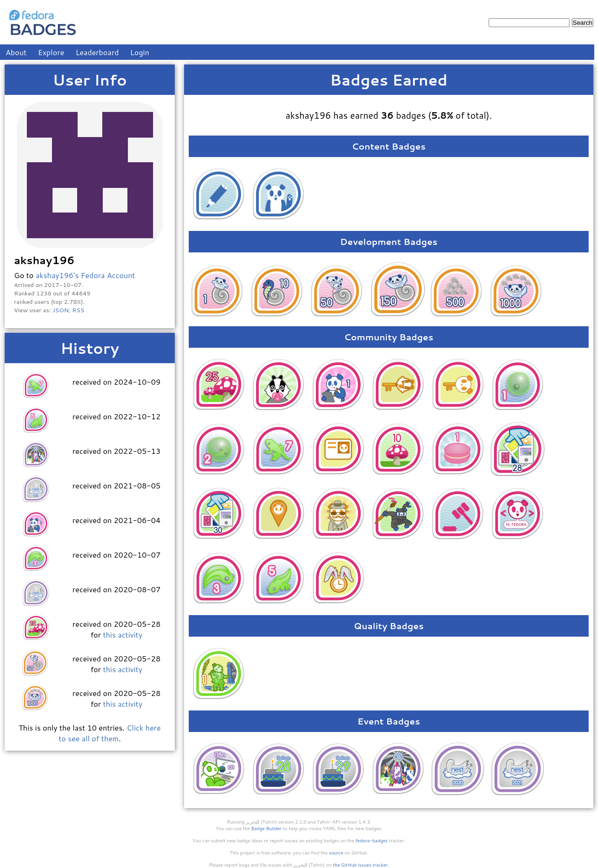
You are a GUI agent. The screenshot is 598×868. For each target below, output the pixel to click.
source (336, 853)
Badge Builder (267, 828)
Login (140, 52)
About (16, 52)
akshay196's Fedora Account (85, 275)
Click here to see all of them (110, 733)
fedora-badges (372, 840)
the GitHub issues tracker (360, 865)
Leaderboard (97, 52)
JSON (61, 310)
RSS (78, 310)
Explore (51, 52)
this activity (122, 635)
